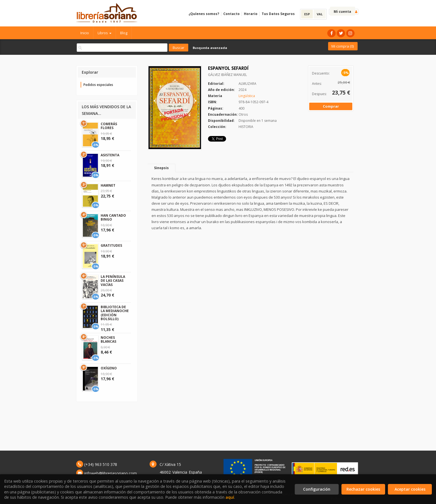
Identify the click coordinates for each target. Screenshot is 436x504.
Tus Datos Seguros (278, 14)
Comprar (331, 106)
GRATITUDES (111, 245)
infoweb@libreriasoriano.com (111, 473)
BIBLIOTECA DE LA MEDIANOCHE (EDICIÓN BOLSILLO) (115, 313)
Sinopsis (161, 168)
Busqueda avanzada (210, 48)
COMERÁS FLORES (109, 126)
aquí (230, 497)
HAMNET (108, 185)
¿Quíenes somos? (204, 14)
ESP (307, 14)
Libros (105, 33)
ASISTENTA (110, 155)
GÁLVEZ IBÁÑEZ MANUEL (227, 75)
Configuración (317, 489)
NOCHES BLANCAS (108, 339)
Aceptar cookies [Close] (410, 489)
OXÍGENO (109, 368)
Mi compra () (343, 46)
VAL (320, 14)
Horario (251, 14)
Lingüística (247, 96)
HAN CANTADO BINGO (113, 217)
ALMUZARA (247, 84)
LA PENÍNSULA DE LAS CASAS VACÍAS (113, 281)
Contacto (231, 14)
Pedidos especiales (98, 85)
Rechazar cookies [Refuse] (363, 489)
